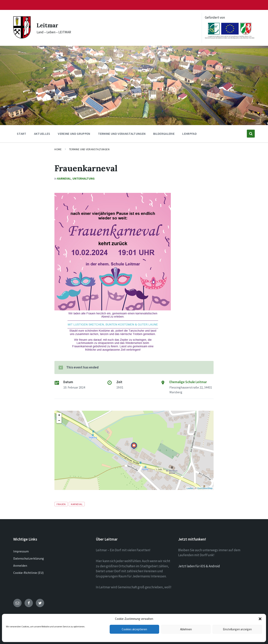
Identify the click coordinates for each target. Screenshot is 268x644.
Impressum (21, 551)
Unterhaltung (84, 178)
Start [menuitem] (22, 134)
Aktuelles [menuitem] (42, 134)
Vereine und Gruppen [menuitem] (74, 134)
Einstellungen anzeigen (237, 629)
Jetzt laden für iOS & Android (199, 566)
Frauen (61, 504)
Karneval (64, 178)
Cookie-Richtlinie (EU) (28, 573)
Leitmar (48, 25)
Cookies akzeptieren (134, 629)
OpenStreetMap (205, 488)
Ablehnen (186, 629)
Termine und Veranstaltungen (89, 149)
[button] (260, 619)
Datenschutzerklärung (29, 558)
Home (58, 149)
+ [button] (59, 415)
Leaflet (190, 488)
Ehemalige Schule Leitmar (188, 382)
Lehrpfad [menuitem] (190, 134)
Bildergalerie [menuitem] (164, 134)
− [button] (59, 421)
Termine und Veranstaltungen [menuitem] (122, 134)
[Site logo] (22, 37)
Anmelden (20, 566)
